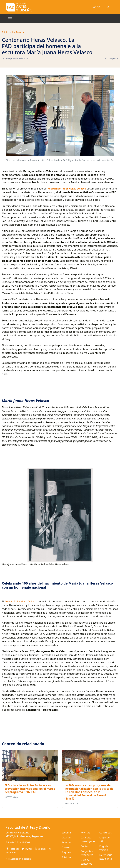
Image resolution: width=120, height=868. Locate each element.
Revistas (85, 833)
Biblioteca (68, 857)
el (50, 189)
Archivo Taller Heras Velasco (21, 601)
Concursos (106, 833)
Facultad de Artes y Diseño (28, 827)
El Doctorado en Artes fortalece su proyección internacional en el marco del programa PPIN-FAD (30, 788)
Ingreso (66, 852)
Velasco (81, 189)
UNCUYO (96, 7)
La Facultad (19, 32)
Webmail (67, 833)
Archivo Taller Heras (64, 189)
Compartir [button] (111, 58)
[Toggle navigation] (10, 19)
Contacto (86, 846)
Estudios (67, 842)
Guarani (67, 838)
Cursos (66, 847)
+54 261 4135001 (20, 842)
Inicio (5, 32)
